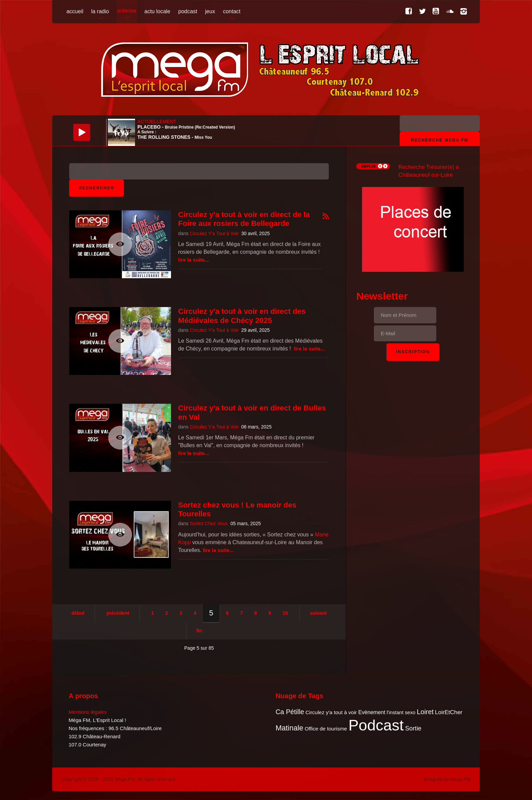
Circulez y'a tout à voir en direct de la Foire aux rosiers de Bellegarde (244, 219)
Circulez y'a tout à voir (331, 712)
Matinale (289, 728)
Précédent (118, 613)
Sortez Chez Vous (209, 523)
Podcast (376, 725)
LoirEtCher (449, 712)
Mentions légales (88, 712)
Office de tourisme (326, 729)
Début (78, 613)
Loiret (425, 712)
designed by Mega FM (447, 779)
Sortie (413, 728)
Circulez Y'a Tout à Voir (214, 233)
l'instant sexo (401, 712)
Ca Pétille (290, 712)
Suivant (318, 613)
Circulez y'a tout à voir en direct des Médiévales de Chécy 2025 (242, 316)
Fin (199, 631)
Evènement (372, 712)
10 (285, 613)
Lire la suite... (194, 260)
